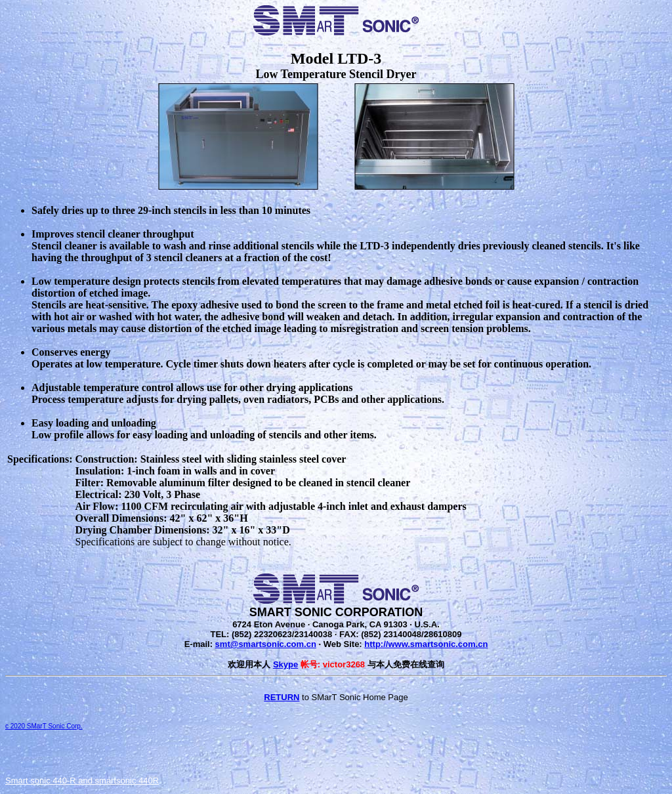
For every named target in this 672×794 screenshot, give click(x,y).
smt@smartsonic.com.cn (266, 644)
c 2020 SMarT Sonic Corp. (44, 726)
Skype (285, 664)
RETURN (282, 697)
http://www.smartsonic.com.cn (426, 644)
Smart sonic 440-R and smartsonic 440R (82, 781)
